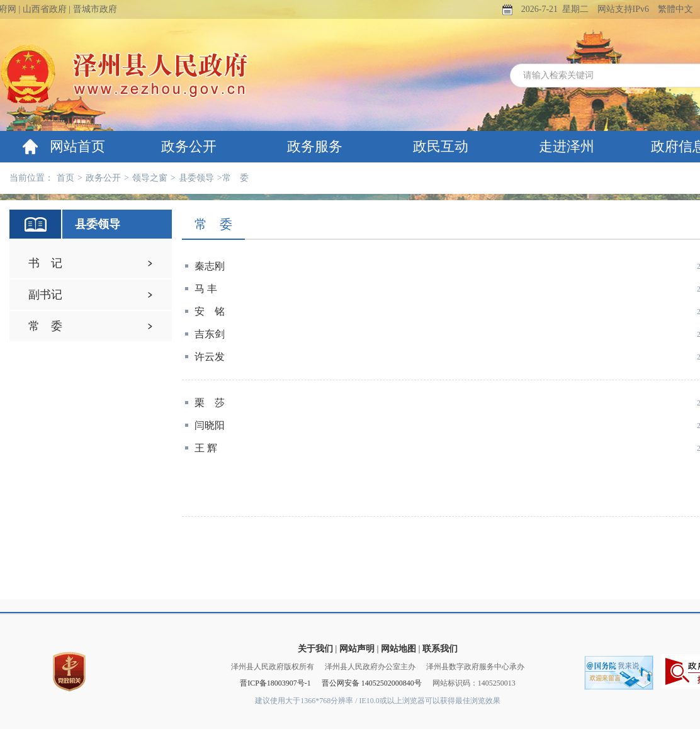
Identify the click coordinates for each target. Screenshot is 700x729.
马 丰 (206, 289)
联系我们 (440, 649)
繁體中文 (675, 9)
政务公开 (189, 146)
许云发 (210, 357)
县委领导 (196, 178)
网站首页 (77, 146)
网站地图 (398, 649)
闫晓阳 (210, 425)
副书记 (45, 295)
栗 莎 (210, 403)
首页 (65, 178)
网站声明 (357, 649)
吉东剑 (210, 334)
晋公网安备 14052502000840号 (372, 683)
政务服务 (315, 146)
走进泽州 (567, 146)
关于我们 (315, 649)
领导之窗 (150, 178)
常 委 (45, 326)
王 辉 (206, 448)
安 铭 (210, 311)
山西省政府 (45, 9)
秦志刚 (210, 266)
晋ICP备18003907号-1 (275, 683)
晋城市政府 (95, 9)
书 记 (45, 263)
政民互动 (441, 146)
